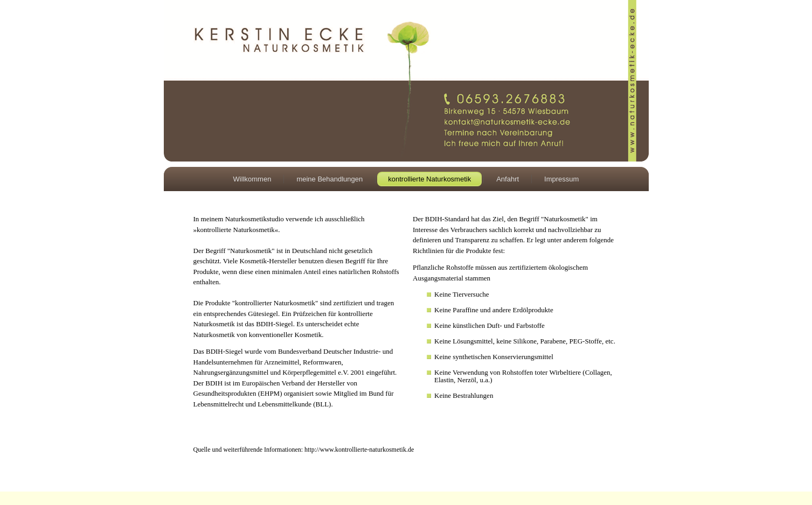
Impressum (561, 179)
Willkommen (252, 179)
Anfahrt (508, 179)
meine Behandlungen (329, 179)
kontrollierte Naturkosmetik (429, 179)
